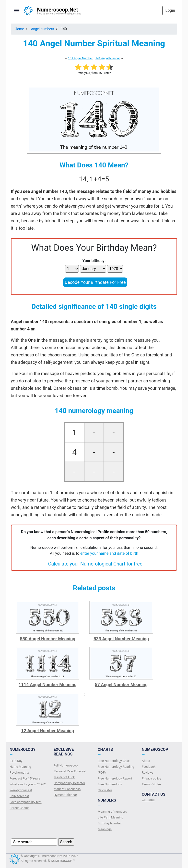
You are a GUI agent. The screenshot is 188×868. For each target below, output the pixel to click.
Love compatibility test (26, 802)
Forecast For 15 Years (25, 778)
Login (170, 10)
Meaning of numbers (112, 811)
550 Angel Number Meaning (47, 639)
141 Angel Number (108, 58)
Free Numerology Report (115, 778)
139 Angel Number (81, 58)
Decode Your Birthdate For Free (95, 282)
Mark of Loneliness (67, 789)
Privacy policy (151, 778)
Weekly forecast (21, 790)
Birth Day (16, 761)
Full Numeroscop (66, 765)
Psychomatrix (19, 773)
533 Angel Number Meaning (121, 639)
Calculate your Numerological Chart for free (95, 564)
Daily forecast (19, 796)
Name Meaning (20, 767)
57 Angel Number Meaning (121, 685)
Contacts (148, 800)
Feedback (149, 767)
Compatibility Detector (69, 783)
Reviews (148, 773)
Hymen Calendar (65, 795)
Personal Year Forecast (70, 771)
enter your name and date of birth (109, 553)
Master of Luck (64, 777)
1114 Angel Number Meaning (48, 685)
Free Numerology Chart (114, 761)
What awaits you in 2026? (28, 784)
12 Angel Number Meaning (47, 731)
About (146, 761)
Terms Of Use (151, 784)
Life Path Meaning (111, 817)
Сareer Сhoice (19, 808)
